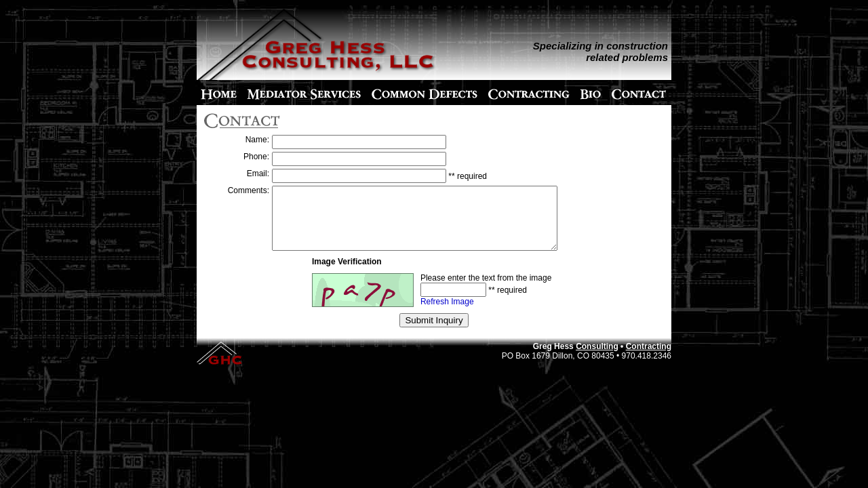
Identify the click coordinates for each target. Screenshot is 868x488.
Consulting (597, 359)
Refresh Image (447, 314)
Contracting (649, 359)
